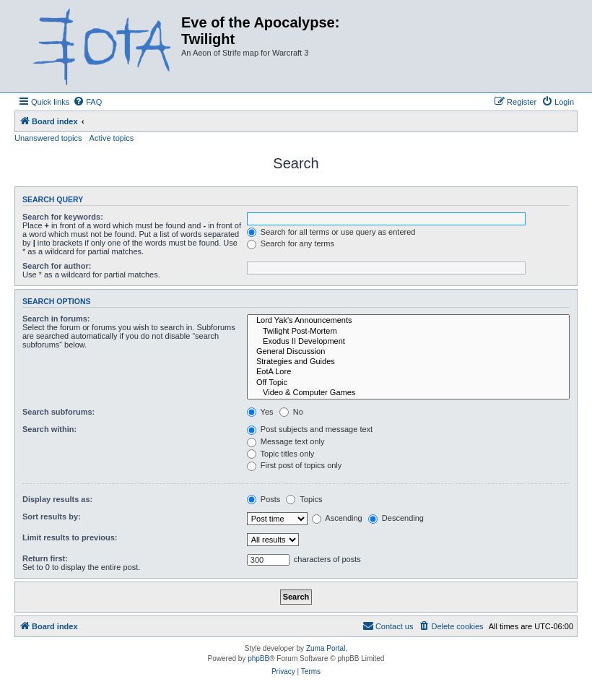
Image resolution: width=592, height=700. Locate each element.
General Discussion (408, 352)
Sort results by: (52, 517)
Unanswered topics (48, 138)
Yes (260, 412)
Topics (304, 499)
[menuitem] (87, 102)
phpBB (258, 658)
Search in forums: (56, 319)
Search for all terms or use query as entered (331, 232)
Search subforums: (58, 412)
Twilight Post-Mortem (408, 332)
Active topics (112, 138)
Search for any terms (291, 243)
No (291, 412)
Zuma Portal (326, 648)
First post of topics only (295, 465)
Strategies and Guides (408, 362)
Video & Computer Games (408, 393)
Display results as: (57, 499)
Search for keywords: (63, 217)
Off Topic (408, 383)
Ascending (337, 518)
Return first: (45, 558)
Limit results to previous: (70, 537)
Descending (396, 518)
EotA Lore (408, 372)
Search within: (49, 429)
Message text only (286, 441)
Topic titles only (280, 454)
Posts (264, 499)
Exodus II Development (408, 342)
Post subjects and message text (310, 429)
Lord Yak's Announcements (408, 321)
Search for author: (57, 266)
